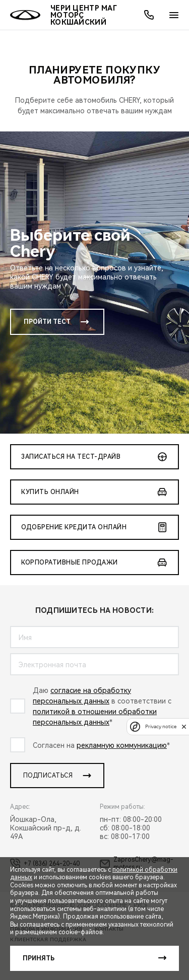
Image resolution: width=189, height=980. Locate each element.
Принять (39, 958)
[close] (184, 726)
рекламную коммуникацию (122, 745)
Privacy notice (161, 726)
